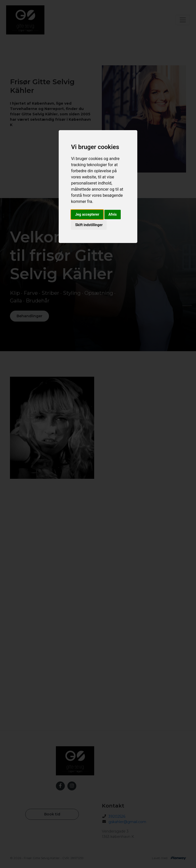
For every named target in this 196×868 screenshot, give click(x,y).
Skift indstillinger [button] (89, 225)
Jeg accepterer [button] (87, 214)
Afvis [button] (113, 214)
